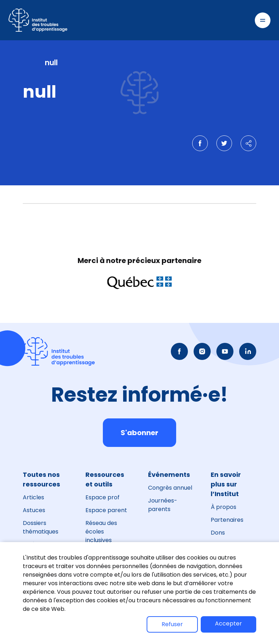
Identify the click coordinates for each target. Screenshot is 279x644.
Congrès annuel (170, 488)
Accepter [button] (228, 624)
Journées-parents (163, 505)
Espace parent (106, 510)
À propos (223, 507)
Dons (218, 533)
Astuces (34, 510)
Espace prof (102, 497)
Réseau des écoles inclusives (101, 532)
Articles (33, 497)
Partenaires (227, 520)
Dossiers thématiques (41, 527)
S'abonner (139, 433)
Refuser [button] (172, 624)
